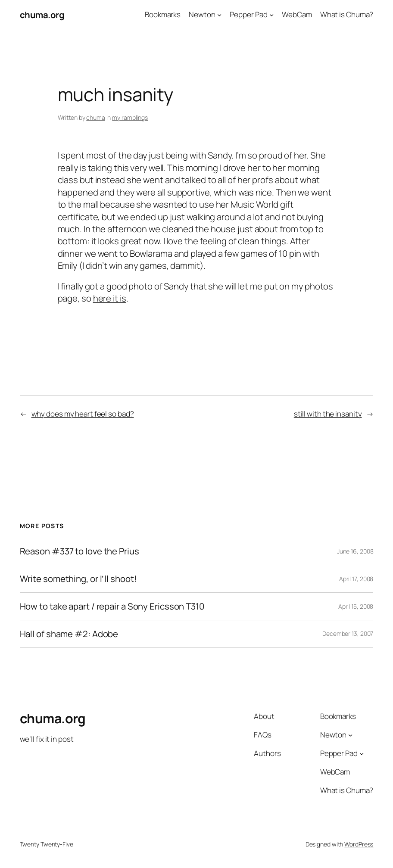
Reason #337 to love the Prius (80, 551)
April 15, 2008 (356, 606)
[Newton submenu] (219, 15)
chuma (96, 117)
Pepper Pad (248, 14)
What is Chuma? (347, 14)
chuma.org (42, 15)
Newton (202, 14)
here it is (110, 298)
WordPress (359, 844)
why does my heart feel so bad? (83, 414)
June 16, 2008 (355, 551)
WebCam (297, 14)
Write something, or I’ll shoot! (78, 579)
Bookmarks (163, 14)
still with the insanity (328, 414)
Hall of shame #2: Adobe (69, 634)
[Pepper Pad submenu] (271, 15)
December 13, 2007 (348, 633)
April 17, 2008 (356, 579)
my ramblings (130, 117)
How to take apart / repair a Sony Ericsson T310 (112, 606)
